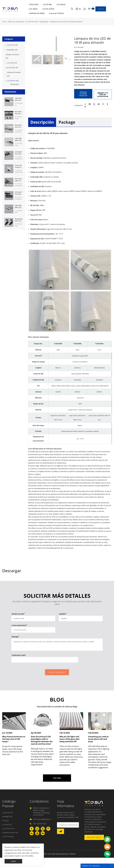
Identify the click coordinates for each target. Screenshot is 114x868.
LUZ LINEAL (33, 9)
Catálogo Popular (9, 803)
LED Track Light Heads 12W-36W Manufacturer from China (19, 180)
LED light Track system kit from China (19, 193)
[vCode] (45, 659)
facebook (85, 103)
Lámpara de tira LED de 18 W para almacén (66, 22)
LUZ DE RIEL (47, 4)
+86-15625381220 (39, 823)
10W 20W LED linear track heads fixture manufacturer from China (19, 99)
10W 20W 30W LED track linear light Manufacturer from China (19, 139)
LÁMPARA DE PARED (37, 13)
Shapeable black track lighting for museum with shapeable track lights (19, 220)
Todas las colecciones (16, 22)
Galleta (23, 847)
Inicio (4, 22)
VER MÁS (57, 777)
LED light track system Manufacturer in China (19, 153)
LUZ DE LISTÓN (48, 9)
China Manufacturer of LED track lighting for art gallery (19, 166)
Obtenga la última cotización (83, 94)
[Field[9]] (33, 629)
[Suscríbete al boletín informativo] (61, 831)
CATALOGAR (34, 4)
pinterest (103, 103)
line (90, 103)
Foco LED (6, 820)
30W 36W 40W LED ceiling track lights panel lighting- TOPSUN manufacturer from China (19, 207)
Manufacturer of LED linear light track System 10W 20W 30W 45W (19, 126)
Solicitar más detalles (57, 671)
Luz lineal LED (12, 63)
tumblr (108, 103)
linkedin (85, 106)
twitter (94, 103)
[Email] (68, 824)
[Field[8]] (81, 618)
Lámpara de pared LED (14, 74)
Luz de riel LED (12, 45)
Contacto (101, 9)
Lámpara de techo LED (12, 56)
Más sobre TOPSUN (94, 837)
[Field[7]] (33, 618)
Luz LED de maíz (32, 22)
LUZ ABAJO (61, 4)
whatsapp (99, 103)
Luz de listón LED (12, 68)
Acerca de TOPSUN (56, 13)
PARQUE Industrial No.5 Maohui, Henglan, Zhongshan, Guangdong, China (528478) (41, 811)
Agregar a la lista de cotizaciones (103, 94)
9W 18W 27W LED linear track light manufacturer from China (19, 113)
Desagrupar (44, 22)
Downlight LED (12, 50)
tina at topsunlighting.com (42, 818)
